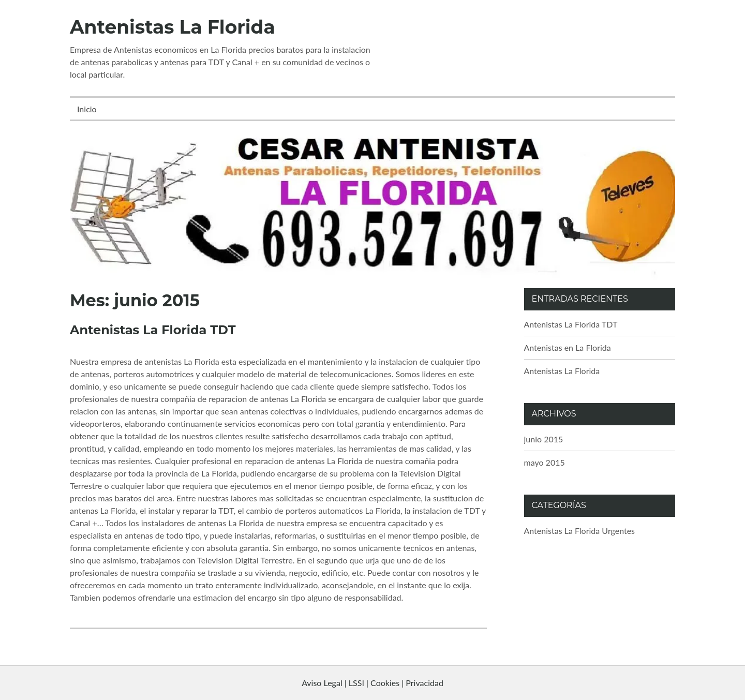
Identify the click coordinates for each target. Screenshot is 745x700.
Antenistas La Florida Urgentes (580, 531)
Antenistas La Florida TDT (153, 330)
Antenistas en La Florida (568, 347)
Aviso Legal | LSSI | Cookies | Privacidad (373, 683)
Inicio (87, 109)
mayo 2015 (545, 462)
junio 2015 (544, 439)
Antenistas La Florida (173, 27)
